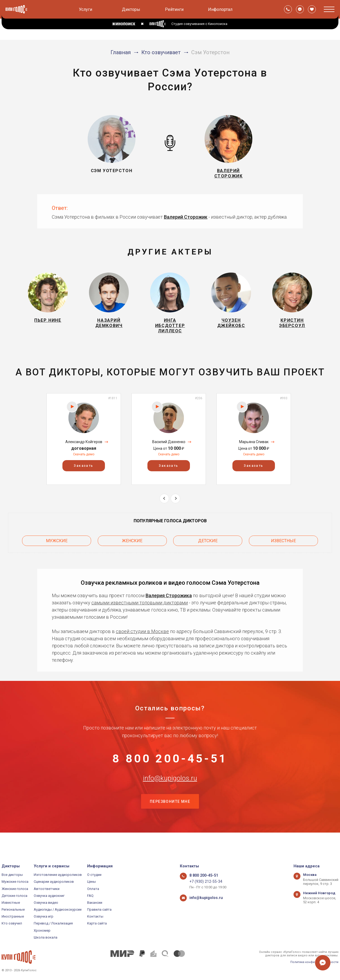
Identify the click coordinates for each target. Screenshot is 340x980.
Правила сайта (99, 909)
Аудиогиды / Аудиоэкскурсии (58, 909)
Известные (283, 547)
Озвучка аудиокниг (49, 896)
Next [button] (175, 506)
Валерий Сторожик (186, 220)
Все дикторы (12, 875)
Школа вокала (46, 937)
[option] (84, 446)
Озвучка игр (44, 917)
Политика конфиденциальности (314, 962)
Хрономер (42, 930)
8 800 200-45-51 (170, 766)
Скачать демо (84, 462)
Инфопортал (220, 9)
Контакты (95, 917)
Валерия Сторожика (169, 601)
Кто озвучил (12, 924)
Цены (92, 882)
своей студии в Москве (142, 637)
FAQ (90, 896)
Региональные (13, 909)
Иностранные (13, 917)
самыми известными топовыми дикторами (140, 608)
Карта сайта (97, 924)
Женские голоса (15, 889)
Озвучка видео (46, 903)
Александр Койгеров (84, 449)
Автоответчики (47, 889)
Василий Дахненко (169, 449)
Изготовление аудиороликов (58, 875)
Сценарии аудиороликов (54, 882)
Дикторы (131, 9)
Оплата (93, 889)
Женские (132, 547)
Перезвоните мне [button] (170, 819)
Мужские (57, 547)
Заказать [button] (84, 473)
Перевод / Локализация (53, 924)
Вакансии (95, 903)
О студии (94, 875)
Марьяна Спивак (254, 449)
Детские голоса (14, 896)
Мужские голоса (15, 882)
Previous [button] (164, 506)
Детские (208, 547)
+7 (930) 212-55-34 (204, 882)
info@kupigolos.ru (170, 792)
